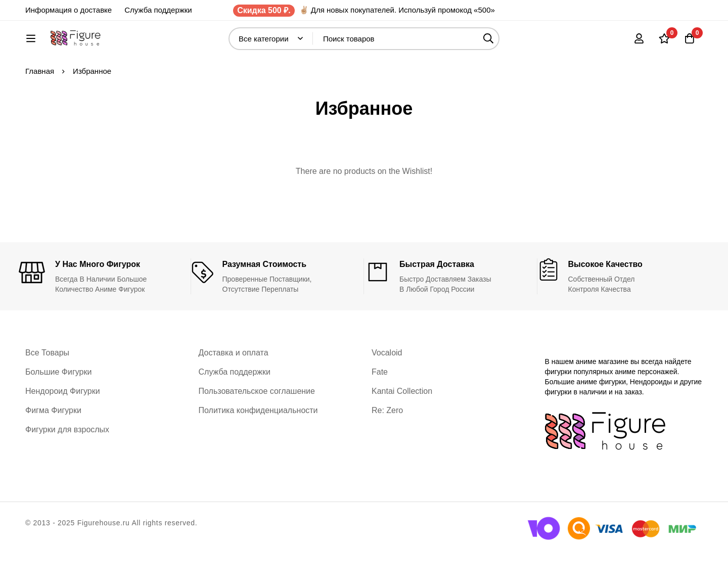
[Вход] (639, 43)
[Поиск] (515, 44)
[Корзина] (690, 43)
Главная (40, 104)
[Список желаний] (664, 43)
